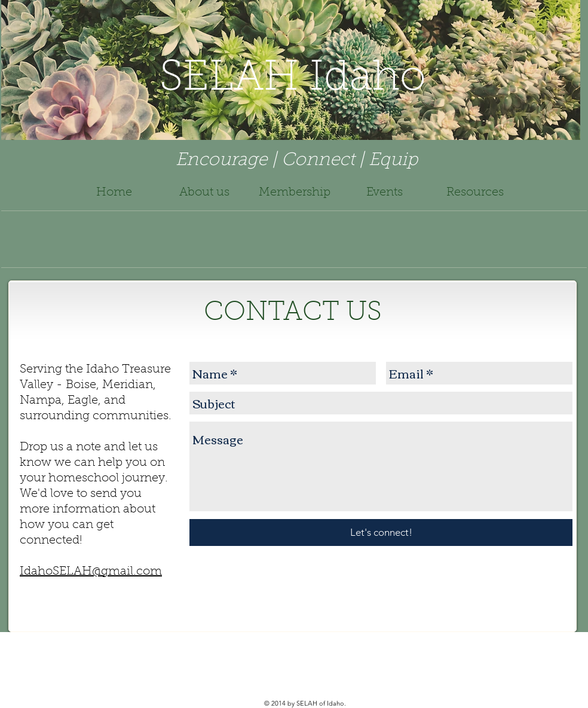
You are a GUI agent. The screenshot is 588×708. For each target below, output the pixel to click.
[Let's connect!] (381, 532)
